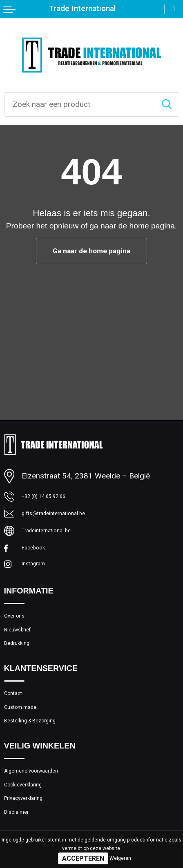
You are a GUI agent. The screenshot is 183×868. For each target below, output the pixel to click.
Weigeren (120, 858)
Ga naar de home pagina (92, 251)
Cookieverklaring (31, 828)
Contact (17, 721)
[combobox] (79, 104)
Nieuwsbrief (24, 650)
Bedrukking (22, 667)
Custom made (28, 739)
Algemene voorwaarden (43, 811)
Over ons (19, 632)
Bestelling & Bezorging (41, 756)
